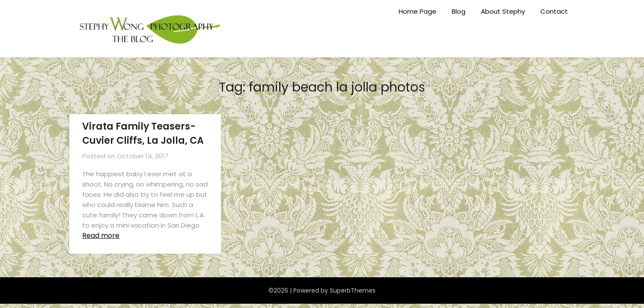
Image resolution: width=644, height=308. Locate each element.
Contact (554, 11)
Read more (101, 235)
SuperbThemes (353, 290)
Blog (459, 11)
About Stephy (503, 11)
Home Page (417, 11)
